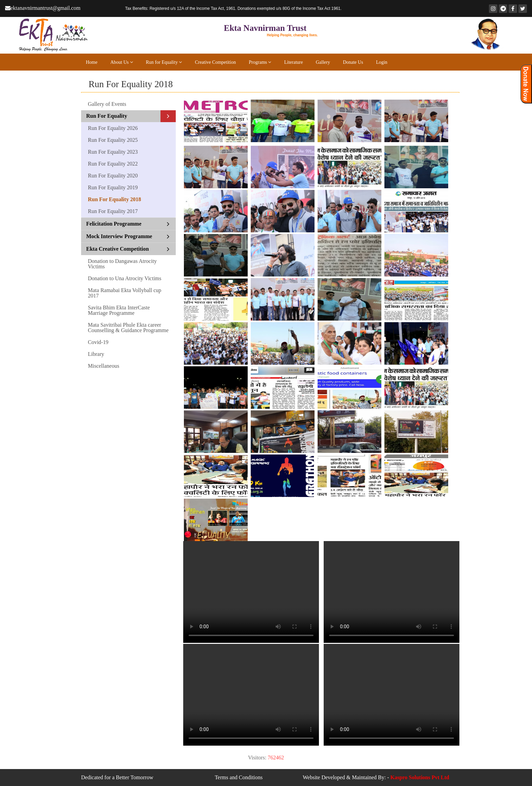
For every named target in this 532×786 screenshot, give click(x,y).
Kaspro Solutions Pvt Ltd (420, 777)
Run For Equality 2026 (113, 128)
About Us (122, 62)
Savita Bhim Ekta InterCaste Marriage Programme (119, 310)
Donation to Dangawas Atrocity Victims (122, 264)
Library (96, 354)
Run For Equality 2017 (113, 211)
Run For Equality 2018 (115, 199)
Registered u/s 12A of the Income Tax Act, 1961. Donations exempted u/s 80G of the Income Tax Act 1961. (233, 8)
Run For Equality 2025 (113, 140)
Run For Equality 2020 (113, 176)
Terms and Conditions (239, 777)
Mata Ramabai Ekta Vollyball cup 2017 (125, 293)
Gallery (323, 62)
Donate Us (353, 62)
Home (92, 62)
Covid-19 (98, 342)
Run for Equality (164, 62)
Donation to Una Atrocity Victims (125, 278)
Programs (260, 62)
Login (382, 62)
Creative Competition (215, 62)
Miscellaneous (103, 366)
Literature (293, 62)
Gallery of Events (107, 104)
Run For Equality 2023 (113, 152)
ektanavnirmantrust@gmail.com (43, 8)
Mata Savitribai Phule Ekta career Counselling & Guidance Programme (128, 328)
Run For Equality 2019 (113, 187)
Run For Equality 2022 (113, 164)
